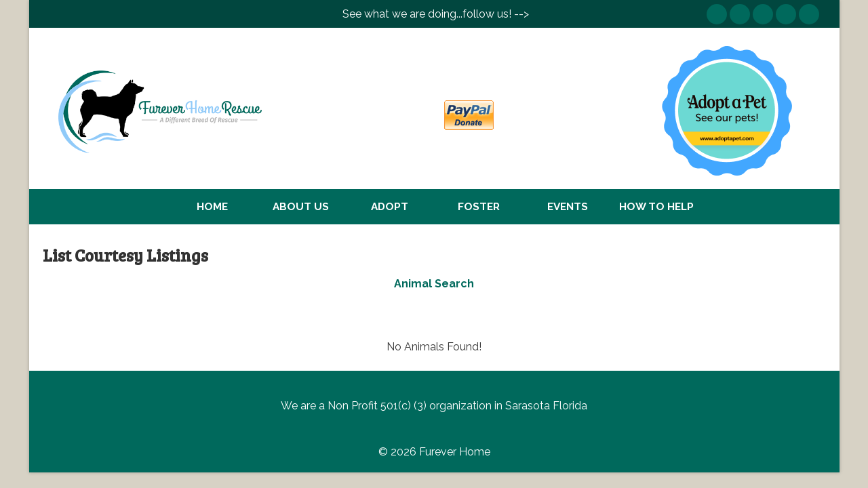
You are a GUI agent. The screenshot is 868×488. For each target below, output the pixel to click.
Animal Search (434, 284)
